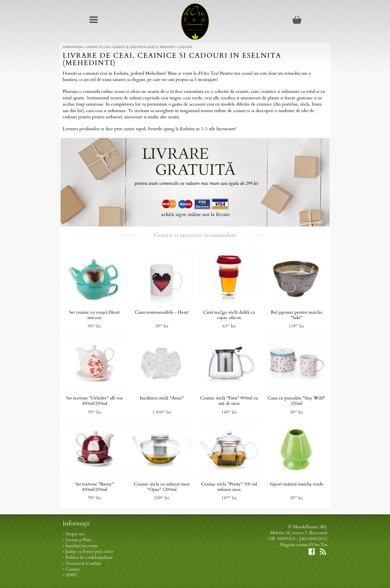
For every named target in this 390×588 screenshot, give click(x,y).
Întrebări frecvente (82, 546)
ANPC (72, 575)
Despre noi (75, 534)
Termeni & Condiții (83, 564)
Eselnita (186, 47)
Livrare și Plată (78, 540)
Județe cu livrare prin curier (90, 552)
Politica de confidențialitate (89, 558)
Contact (73, 569)
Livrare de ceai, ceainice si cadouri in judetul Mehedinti (131, 47)
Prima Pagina (73, 47)
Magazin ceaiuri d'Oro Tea (304, 545)
